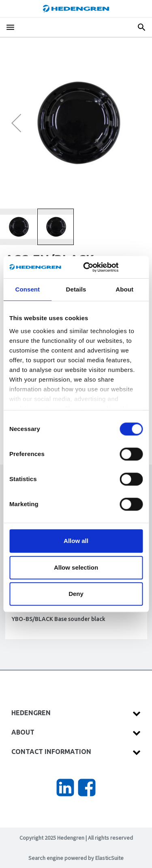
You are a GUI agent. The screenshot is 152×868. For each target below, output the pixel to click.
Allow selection (76, 567)
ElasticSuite (109, 858)
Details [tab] (76, 289)
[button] (16, 123)
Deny (76, 594)
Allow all (76, 541)
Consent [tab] (27, 289)
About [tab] (124, 289)
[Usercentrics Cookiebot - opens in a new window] (95, 267)
